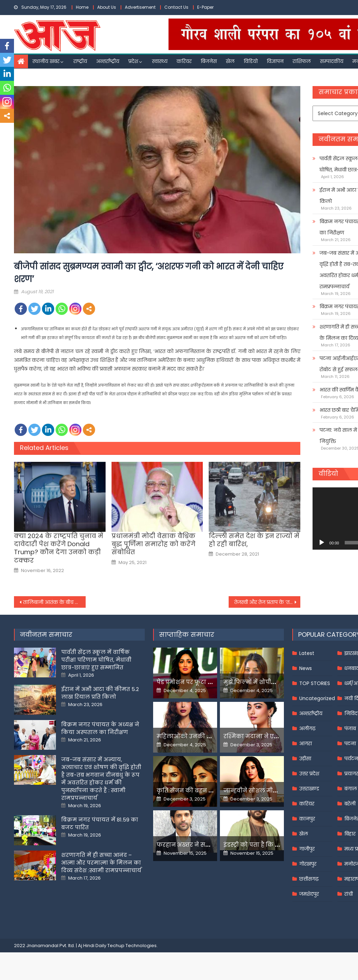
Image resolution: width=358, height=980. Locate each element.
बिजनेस (209, 61)
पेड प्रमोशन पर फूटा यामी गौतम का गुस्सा (210, 682)
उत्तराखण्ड (309, 789)
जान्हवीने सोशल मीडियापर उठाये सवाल (274, 791)
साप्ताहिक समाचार (187, 634)
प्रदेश (133, 61)
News (306, 668)
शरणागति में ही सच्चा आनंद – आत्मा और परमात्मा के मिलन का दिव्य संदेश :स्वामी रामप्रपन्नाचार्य (101, 863)
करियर (184, 61)
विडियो (251, 61)
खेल (230, 61)
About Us (107, 7)
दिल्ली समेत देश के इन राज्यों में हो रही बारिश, (254, 540)
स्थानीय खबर (46, 61)
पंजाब (350, 728)
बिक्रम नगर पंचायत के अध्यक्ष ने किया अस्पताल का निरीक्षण (100, 728)
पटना (350, 743)
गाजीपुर (307, 849)
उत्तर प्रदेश (309, 774)
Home (82, 7)
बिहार (350, 834)
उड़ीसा (305, 759)
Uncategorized (317, 698)
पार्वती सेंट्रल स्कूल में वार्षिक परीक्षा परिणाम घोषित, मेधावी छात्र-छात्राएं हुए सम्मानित (96, 660)
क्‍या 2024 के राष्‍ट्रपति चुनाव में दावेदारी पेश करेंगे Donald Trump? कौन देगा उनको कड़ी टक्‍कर (59, 548)
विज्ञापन (275, 61)
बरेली (350, 804)
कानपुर (307, 819)
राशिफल (302, 61)
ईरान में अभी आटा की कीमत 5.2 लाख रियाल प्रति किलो (100, 693)
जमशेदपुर (309, 894)
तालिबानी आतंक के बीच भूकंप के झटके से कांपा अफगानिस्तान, (54, 602)
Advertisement (140, 7)
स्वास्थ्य (160, 61)
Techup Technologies (132, 946)
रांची (349, 894)
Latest (307, 653)
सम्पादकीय (332, 61)
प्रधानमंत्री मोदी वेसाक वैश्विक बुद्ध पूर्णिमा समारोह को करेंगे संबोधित (153, 544)
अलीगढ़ (307, 728)
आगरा (306, 743)
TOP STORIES (315, 683)
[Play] (322, 543)
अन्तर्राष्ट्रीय (108, 61)
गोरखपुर (308, 864)
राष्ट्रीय (80, 61)
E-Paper (205, 7)
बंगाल (351, 789)
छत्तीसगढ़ (309, 879)
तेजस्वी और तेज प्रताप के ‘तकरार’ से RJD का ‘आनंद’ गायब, (267, 602)
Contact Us (176, 7)
